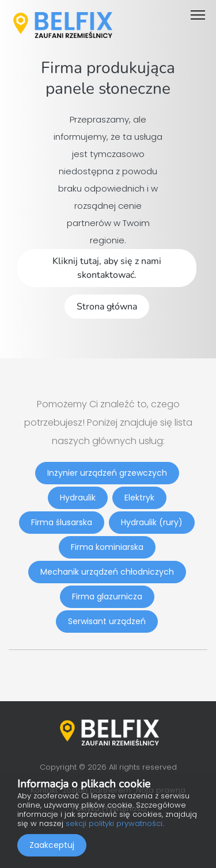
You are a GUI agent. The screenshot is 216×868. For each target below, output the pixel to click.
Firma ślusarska (62, 522)
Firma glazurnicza (107, 596)
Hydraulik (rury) (152, 522)
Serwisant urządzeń (107, 621)
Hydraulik (78, 498)
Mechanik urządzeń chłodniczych (107, 572)
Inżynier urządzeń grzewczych (107, 473)
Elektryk (139, 498)
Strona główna (107, 307)
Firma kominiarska (107, 547)
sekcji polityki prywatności (114, 823)
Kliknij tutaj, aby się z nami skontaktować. (107, 268)
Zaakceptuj (52, 845)
